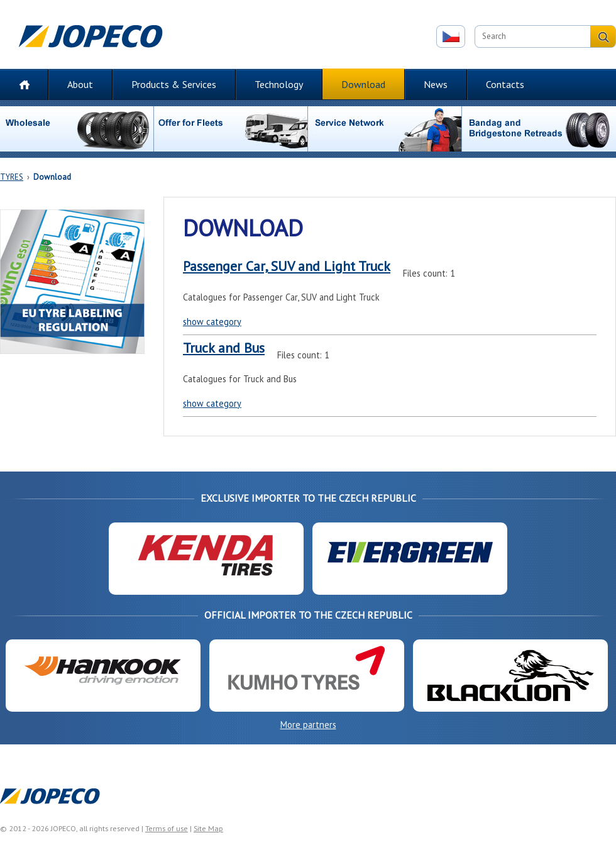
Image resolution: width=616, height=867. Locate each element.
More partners (308, 725)
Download (363, 84)
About (80, 84)
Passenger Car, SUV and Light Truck (287, 266)
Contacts (505, 84)
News (436, 84)
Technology (279, 84)
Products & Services (174, 84)
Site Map (208, 828)
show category (212, 322)
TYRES (12, 177)
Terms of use (167, 828)
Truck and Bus (224, 348)
